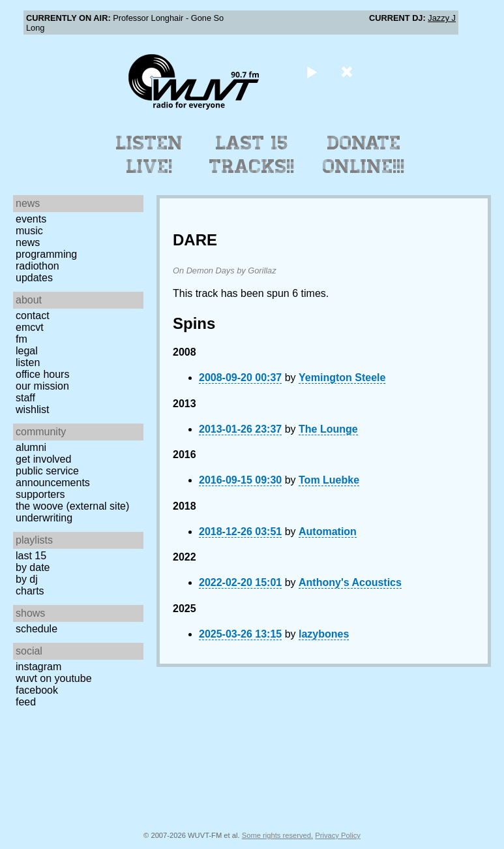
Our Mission (42, 386)
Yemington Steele (342, 378)
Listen (28, 363)
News (28, 242)
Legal (27, 351)
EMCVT (30, 327)
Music (29, 231)
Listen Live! (150, 155)
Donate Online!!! (364, 155)
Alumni (31, 447)
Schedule (37, 629)
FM (22, 339)
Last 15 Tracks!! (252, 155)
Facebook (37, 690)
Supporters (40, 494)
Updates (34, 278)
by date (33, 567)
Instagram (38, 667)
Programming (46, 254)
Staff (25, 398)
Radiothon (37, 266)
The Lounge (328, 429)
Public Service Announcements (53, 477)
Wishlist (33, 409)
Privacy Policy (338, 835)
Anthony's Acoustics (350, 582)
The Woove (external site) (72, 506)
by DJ (27, 579)
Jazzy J (442, 18)
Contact (33, 316)
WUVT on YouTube (54, 678)
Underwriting (44, 518)
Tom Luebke (329, 480)
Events (31, 219)
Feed (26, 702)
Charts (30, 591)
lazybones (324, 634)
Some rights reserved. (277, 835)
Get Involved (43, 459)
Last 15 (31, 556)
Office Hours (42, 374)
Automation (328, 532)
